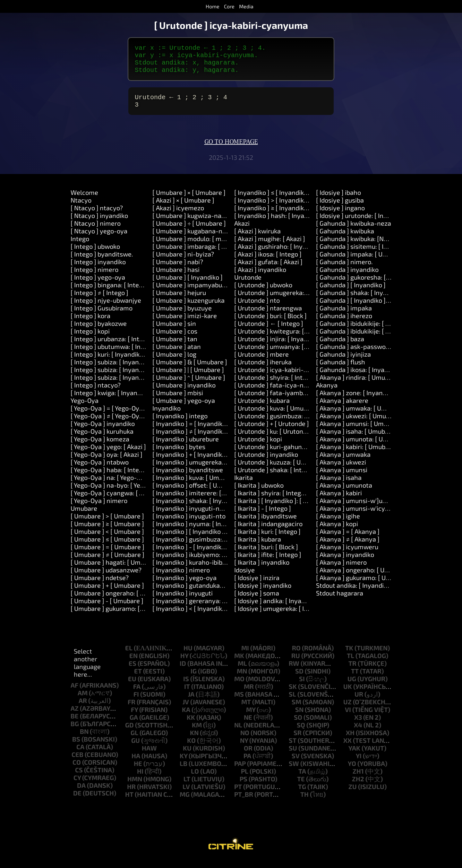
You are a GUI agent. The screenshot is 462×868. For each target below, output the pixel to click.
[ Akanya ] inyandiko (345, 562)
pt (238, 794)
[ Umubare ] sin (174, 331)
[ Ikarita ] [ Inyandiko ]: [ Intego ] (280, 508)
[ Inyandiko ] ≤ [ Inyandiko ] (273, 200)
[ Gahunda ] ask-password (354, 354)
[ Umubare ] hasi (176, 277)
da (81, 793)
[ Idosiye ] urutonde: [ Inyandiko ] (363, 223)
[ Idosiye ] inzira (257, 585)
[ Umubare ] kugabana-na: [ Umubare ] (207, 239)
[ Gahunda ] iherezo (344, 323)
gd (129, 733)
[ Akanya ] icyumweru (347, 554)
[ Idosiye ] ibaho (338, 200)
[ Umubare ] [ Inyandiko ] (188, 285)
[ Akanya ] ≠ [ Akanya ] (348, 547)
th (304, 802)
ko (191, 748)
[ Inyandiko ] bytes (179, 454)
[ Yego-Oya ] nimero (99, 508)
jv (186, 709)
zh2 (358, 786)
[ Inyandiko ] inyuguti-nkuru (192, 516)
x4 (358, 733)
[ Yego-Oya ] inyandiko (103, 431)
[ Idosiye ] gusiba (340, 208)
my (251, 717)
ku (187, 756)
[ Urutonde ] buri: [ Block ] (270, 323)
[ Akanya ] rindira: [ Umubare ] (359, 385)
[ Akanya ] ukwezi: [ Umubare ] (359, 423)
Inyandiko (167, 416)
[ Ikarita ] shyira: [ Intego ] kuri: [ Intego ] (291, 500)
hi (140, 779)
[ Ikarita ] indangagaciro (268, 531)
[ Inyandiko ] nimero (181, 577)
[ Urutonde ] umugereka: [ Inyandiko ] (287, 300)
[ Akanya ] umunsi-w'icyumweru (363, 516)
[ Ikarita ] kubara (258, 547)
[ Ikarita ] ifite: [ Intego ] (268, 562)
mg (185, 802)
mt (246, 709)
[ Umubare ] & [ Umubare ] (190, 369)
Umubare (84, 516)
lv (186, 794)
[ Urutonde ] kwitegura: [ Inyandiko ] (286, 339)
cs (79, 777)
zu (353, 794)
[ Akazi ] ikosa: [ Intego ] (268, 262)
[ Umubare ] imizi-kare (185, 323)
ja (191, 702)
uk (348, 694)
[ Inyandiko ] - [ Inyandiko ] (190, 554)
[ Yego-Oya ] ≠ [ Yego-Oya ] (108, 423)
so (298, 725)
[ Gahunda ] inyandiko (347, 277)
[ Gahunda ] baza (340, 346)
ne (248, 725)
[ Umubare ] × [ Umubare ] (189, 200)
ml (242, 671)
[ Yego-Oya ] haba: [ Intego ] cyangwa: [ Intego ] (138, 477)
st (293, 748)
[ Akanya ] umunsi (342, 477)
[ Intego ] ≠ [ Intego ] (99, 300)
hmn (135, 786)
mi (245, 655)
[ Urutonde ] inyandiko (266, 462)
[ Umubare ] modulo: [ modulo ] (197, 246)
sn (299, 717)
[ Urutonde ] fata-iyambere (273, 400)
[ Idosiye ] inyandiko (263, 593)
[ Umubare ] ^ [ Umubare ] (189, 385)
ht (129, 802)
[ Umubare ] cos (175, 339)
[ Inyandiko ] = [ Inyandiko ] (191, 431)
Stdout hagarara (340, 601)
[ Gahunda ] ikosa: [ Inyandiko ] (360, 377)
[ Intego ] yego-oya (98, 285)
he (138, 771)
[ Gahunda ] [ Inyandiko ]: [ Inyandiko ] (370, 308)
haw (149, 756)
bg (75, 731)
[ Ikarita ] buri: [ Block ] (266, 554)
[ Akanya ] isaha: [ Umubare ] (357, 439)
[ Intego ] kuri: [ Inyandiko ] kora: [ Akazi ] (128, 362)
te (301, 786)
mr (249, 694)
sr (298, 740)
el (129, 655)
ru (296, 663)
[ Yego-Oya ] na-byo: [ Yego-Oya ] (118, 493)
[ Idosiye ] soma (257, 601)
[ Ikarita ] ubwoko (259, 493)
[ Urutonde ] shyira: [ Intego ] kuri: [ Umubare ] (300, 385)
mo (239, 686)
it (187, 694)
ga (134, 725)
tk (349, 655)
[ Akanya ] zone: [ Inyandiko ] (357, 400)
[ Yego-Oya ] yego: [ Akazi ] (108, 454)
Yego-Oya (85, 408)
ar (83, 708)
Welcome (84, 200)
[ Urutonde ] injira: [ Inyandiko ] (278, 346)
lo (195, 779)
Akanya (327, 393)
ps (244, 786)
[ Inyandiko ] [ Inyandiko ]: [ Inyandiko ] (207, 539)
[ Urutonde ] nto (257, 308)
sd (299, 679)
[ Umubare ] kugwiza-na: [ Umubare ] (205, 223)
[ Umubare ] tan (175, 346)
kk (191, 725)
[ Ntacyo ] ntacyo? (97, 215)
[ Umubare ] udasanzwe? (106, 577)
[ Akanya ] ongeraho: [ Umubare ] (363, 577)
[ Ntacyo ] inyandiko (99, 223)
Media (246, 6)
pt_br (244, 802)
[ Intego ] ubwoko (95, 254)
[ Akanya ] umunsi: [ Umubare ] (360, 431)
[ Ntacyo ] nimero (96, 231)
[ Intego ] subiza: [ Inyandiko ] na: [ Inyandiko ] (136, 377)
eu (132, 686)
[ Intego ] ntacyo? (96, 393)
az (75, 716)
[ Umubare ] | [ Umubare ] (188, 377)
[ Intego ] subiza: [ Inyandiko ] (112, 369)
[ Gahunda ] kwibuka (345, 239)
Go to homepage (231, 150)
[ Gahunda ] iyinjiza (343, 362)
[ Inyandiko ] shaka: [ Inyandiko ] (198, 508)
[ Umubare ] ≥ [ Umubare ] (107, 531)
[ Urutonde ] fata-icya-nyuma (277, 393)
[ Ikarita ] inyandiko (262, 570)
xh (350, 740)
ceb (77, 762)
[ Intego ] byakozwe (99, 331)
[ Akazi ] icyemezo (178, 215)
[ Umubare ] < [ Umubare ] (107, 539)
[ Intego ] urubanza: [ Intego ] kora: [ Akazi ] (132, 346)
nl (238, 733)
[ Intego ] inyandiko (98, 269)
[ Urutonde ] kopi (258, 447)
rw (294, 671)
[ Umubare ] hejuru (179, 300)
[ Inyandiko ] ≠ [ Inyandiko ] (191, 439)
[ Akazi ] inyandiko (260, 277)
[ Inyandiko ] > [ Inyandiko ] (273, 208)
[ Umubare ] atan (177, 354)
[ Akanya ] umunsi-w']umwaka (360, 508)
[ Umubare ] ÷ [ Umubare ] (189, 231)
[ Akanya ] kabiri (339, 500)
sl (292, 702)
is (186, 686)
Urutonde (248, 285)
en (133, 663)
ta (302, 779)
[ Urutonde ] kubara (262, 408)
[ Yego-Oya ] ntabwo (100, 470)
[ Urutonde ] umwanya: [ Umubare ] (285, 354)
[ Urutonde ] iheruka (263, 369)
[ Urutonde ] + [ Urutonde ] (272, 431)
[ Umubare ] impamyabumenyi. (197, 292)
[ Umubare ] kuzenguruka (188, 308)
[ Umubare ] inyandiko (184, 393)
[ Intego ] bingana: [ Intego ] (110, 292)
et (138, 679)
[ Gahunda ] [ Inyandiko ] (351, 292)
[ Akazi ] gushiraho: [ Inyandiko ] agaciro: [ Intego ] (305, 254)
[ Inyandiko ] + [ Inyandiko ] (191, 462)
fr (132, 709)
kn (194, 740)
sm (296, 709)
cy (77, 785)
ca (80, 754)
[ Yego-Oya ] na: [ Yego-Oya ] (111, 485)
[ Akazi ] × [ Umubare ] (183, 208)
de (77, 801)
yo (352, 771)
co (77, 770)
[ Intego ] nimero (94, 277)
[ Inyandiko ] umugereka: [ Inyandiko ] (206, 470)
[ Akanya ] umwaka (343, 462)
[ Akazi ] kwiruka (257, 239)
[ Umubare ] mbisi (178, 400)
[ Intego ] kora (90, 323)
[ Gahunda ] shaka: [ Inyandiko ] (361, 300)
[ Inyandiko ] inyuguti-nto (189, 524)
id (183, 671)
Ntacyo (81, 208)
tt (355, 679)
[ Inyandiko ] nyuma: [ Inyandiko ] (200, 531)
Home (213, 6)
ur (359, 702)
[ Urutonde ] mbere (261, 362)
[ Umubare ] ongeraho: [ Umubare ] (120, 601)
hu (188, 655)
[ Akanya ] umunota (344, 493)
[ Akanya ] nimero (341, 570)
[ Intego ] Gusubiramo (102, 316)
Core (229, 6)
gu (136, 748)
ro (296, 655)
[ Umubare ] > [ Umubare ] (107, 524)
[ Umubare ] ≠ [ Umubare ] (107, 562)
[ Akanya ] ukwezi (341, 470)
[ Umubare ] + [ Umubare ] (107, 593)
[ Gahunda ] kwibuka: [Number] (360, 246)
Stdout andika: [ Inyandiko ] (355, 593)
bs (76, 747)
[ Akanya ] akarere (342, 408)
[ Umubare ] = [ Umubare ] (107, 554)
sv (296, 763)
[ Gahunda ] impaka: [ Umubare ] (362, 262)
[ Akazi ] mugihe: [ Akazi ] (270, 246)
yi (359, 763)
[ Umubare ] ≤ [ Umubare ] (107, 547)
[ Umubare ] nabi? (178, 269)
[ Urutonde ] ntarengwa (268, 316)
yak (354, 756)
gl (134, 740)
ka (186, 717)
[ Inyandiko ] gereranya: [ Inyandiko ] (205, 608)
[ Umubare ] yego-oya (184, 408)
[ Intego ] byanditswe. (102, 262)
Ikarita (244, 485)
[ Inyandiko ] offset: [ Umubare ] (198, 493)
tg (302, 794)
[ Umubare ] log (174, 362)
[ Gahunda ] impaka (344, 316)
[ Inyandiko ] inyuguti (183, 601)
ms (239, 702)
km (197, 733)
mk (239, 663)
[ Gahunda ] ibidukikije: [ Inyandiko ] (367, 331)
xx (347, 748)
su (293, 756)
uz (347, 709)
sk (293, 694)
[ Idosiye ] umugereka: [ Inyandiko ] (284, 616)
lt (187, 786)
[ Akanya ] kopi (337, 531)
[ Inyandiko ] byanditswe (188, 477)
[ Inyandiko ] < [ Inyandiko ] (191, 616)
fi (136, 702)
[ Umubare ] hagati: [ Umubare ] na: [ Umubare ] (138, 570)
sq (301, 733)
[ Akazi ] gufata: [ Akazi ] (268, 269)
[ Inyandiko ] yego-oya (184, 585)
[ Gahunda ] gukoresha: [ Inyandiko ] (368, 285)
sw (294, 771)
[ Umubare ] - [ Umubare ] (107, 608)
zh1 (358, 779)
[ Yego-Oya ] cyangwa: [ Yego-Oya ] (120, 500)
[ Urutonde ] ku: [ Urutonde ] (274, 439)
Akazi (242, 231)
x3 (358, 725)
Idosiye (244, 577)
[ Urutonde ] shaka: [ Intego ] (275, 477)
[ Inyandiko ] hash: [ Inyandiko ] (279, 223)
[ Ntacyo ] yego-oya (99, 239)
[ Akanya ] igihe (338, 524)
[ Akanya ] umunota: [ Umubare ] (362, 447)
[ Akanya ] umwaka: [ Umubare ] (362, 416)
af (74, 693)
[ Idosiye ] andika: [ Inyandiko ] (277, 608)
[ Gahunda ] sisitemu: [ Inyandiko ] (365, 254)
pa (247, 763)
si (302, 686)
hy (184, 663)
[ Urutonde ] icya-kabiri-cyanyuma (284, 377)
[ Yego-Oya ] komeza (100, 447)
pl (245, 779)
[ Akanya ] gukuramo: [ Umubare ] (364, 585)
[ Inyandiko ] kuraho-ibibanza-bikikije (206, 570)
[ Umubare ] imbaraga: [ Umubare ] (202, 254)
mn (242, 679)
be (75, 724)
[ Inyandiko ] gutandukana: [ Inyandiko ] (209, 593)
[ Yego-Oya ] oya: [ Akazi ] (107, 462)
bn (84, 739)
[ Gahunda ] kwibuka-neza (354, 231)
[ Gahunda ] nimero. (344, 269)
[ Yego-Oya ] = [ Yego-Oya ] (108, 416)
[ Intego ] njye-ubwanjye (106, 308)
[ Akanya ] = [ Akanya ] (348, 539)
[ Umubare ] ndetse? (100, 585)
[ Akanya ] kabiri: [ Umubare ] (357, 454)
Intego (80, 246)
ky (184, 763)
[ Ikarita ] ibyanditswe (265, 524)
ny (244, 748)
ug (352, 686)
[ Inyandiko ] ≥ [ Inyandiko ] (273, 215)
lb (184, 771)
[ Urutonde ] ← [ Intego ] (269, 331)
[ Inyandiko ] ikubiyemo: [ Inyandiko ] (205, 562)
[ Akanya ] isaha (339, 485)
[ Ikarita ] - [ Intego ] (263, 516)
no (245, 740)
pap (240, 771)
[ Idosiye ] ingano (340, 215)
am (83, 700)
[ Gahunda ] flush (341, 369)
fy (134, 717)
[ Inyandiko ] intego (180, 423)
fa (137, 694)
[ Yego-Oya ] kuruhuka (102, 439)
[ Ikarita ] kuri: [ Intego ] (267, 539)
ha (136, 763)
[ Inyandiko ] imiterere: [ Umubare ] (203, 500)
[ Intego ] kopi (90, 339)
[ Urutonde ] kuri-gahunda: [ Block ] (284, 454)
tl (351, 663)
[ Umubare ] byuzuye (182, 316)
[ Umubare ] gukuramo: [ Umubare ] (121, 616)
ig (194, 679)
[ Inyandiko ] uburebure (186, 447)
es (133, 671)
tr (352, 671)
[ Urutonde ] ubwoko (263, 292)
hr (131, 794)
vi (348, 717)
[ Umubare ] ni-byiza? (183, 262)
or (248, 756)
